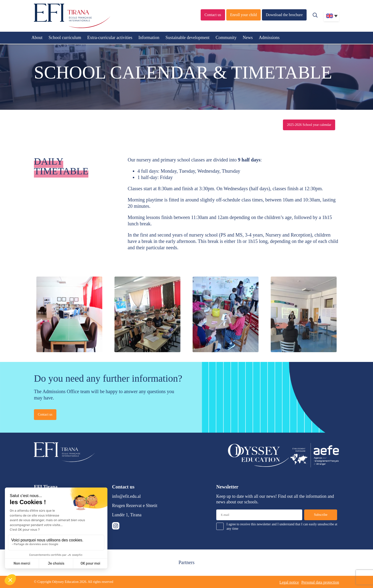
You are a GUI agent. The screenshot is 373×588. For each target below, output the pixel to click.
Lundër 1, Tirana (127, 515)
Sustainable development (187, 38)
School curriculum (65, 38)
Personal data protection (320, 582)
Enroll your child (243, 15)
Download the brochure (284, 15)
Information (149, 38)
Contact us (213, 15)
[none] (331, 16)
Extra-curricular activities (110, 38)
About (37, 38)
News (248, 38)
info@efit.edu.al (126, 496)
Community (226, 38)
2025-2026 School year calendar (309, 125)
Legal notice (289, 582)
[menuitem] (331, 16)
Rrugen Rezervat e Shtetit (135, 506)
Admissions (269, 38)
